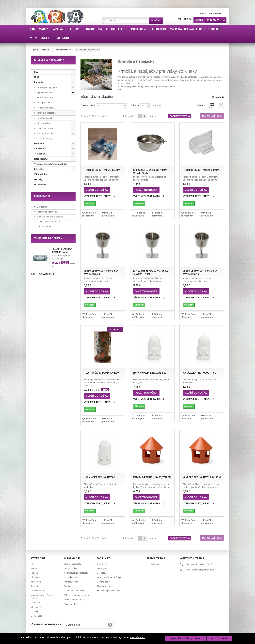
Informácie (42, 196)
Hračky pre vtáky (45, 128)
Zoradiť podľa (88, 105)
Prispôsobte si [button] (219, 638)
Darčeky (38, 179)
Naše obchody (44, 227)
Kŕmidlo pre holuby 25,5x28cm (152, 477)
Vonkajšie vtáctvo (45, 133)
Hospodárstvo (41, 159)
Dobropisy (101, 573)
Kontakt (204, 13)
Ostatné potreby (44, 138)
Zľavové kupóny (104, 586)
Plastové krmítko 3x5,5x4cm (201, 170)
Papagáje (39, 82)
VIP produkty (41, 174)
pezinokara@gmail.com (203, 570)
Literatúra (39, 169)
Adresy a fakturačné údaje (109, 577)
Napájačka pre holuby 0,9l (100, 477)
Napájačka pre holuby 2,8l (150, 373)
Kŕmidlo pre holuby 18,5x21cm (202, 477)
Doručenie (42, 207)
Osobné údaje (103, 582)
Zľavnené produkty (48, 238)
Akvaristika (40, 149)
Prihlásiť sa (185, 19)
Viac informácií (138, 637)
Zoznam (221, 106)
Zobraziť (135, 105)
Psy (36, 72)
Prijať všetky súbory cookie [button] (185, 638)
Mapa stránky (215, 13)
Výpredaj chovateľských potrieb (50, 164)
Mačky (37, 77)
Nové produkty (70, 568)
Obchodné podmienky (47, 212)
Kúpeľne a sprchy (45, 118)
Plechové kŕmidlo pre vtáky (102, 373)
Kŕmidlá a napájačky (46, 113)
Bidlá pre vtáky (44, 103)
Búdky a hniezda (45, 98)
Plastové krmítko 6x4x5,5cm (102, 170)
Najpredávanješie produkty (76, 573)
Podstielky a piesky (46, 108)
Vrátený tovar (103, 568)
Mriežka (212, 106)
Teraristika (40, 154)
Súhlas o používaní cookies (50, 217)
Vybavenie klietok (45, 92)
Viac (120, 89)
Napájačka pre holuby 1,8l (199, 373)
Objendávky (102, 564)
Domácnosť (40, 184)
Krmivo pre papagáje (47, 87)
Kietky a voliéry (44, 123)
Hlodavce (39, 144)
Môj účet (104, 559)
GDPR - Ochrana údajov (48, 222)
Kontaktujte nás (71, 582)
